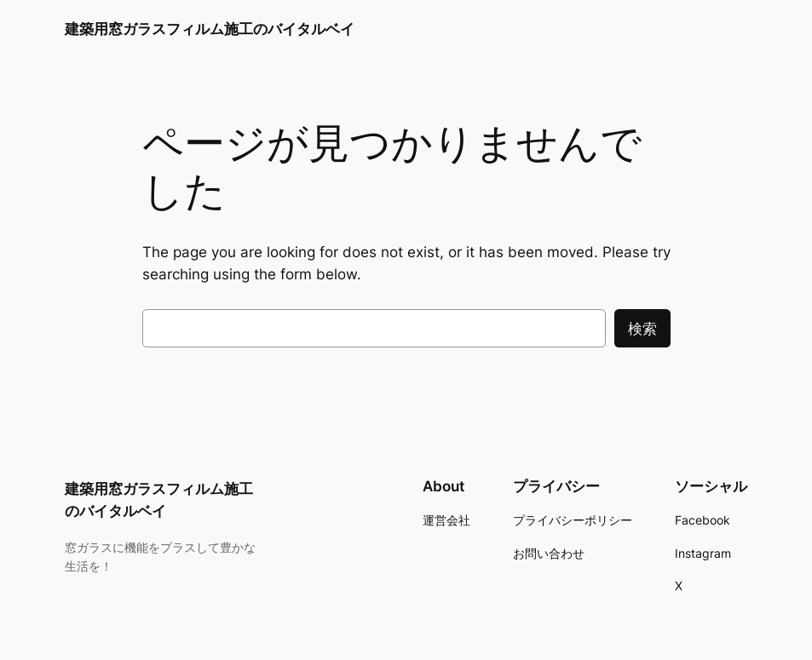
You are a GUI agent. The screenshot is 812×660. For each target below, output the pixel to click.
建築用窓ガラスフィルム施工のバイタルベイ (210, 29)
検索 (642, 329)
